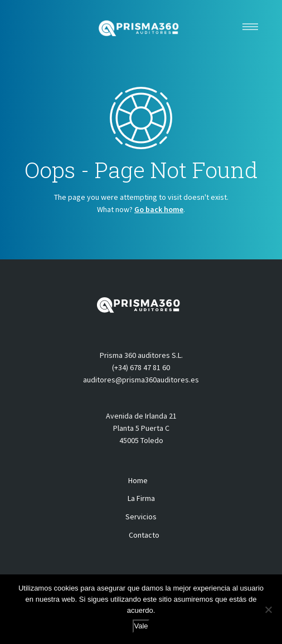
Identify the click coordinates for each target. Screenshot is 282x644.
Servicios (141, 517)
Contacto (144, 535)
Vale (141, 626)
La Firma (141, 498)
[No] (268, 609)
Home (138, 480)
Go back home (159, 209)
